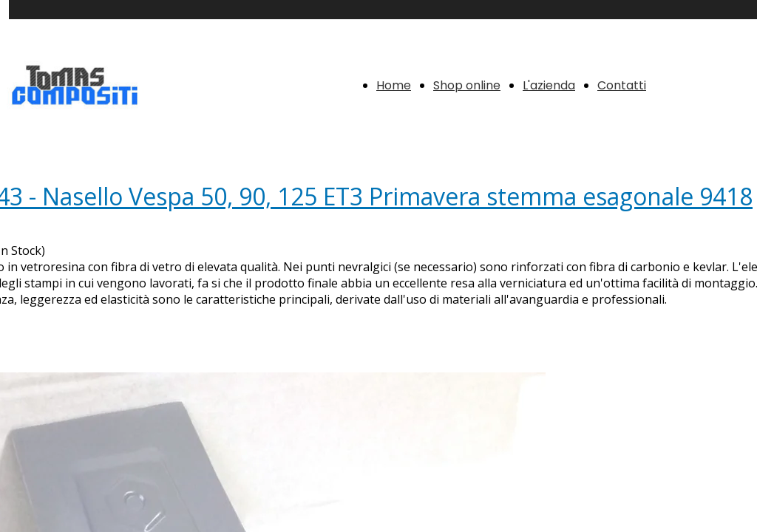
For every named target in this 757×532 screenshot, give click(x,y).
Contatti (622, 85)
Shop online (467, 85)
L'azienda (549, 85)
